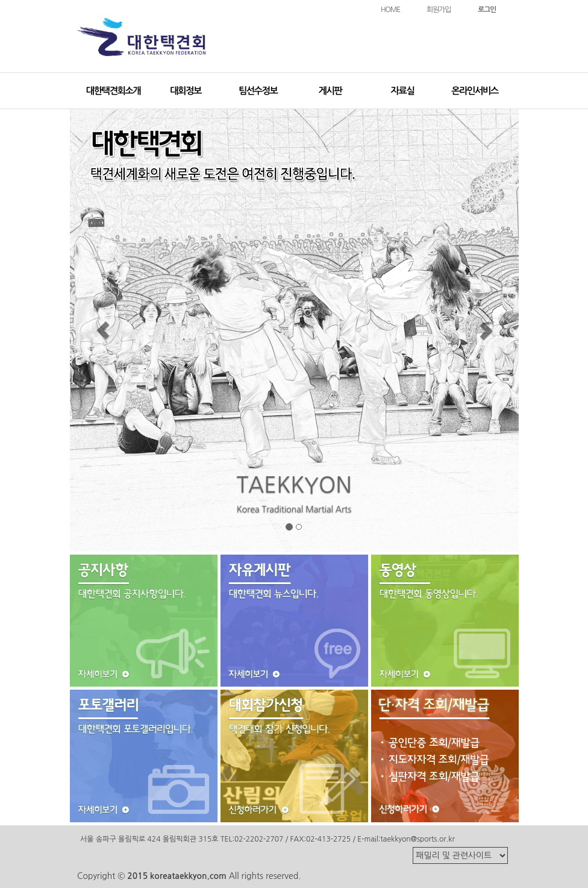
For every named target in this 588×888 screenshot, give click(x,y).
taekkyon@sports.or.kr (417, 839)
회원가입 (439, 10)
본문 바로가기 (0, 0)
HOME (390, 10)
